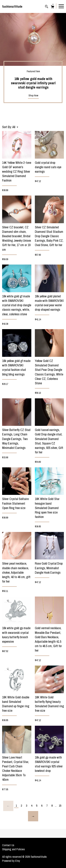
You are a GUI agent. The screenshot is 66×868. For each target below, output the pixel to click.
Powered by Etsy (11, 861)
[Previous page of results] (8, 806)
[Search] (47, 7)
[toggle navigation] (61, 6)
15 (60, 806)
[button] (15, 127)
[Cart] (53, 7)
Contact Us (8, 845)
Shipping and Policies (13, 849)
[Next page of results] (33, 816)
